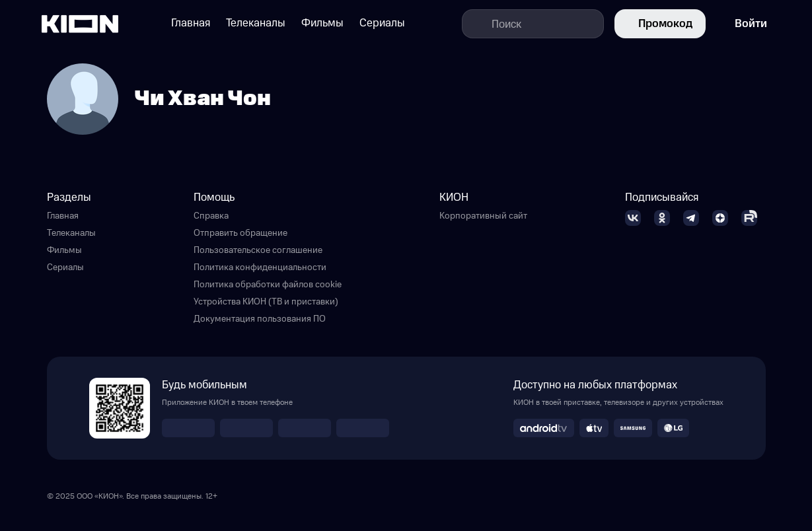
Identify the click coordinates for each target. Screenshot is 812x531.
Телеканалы (71, 233)
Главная (63, 216)
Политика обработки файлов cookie (268, 285)
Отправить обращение (240, 233)
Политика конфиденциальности (260, 267)
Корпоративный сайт (483, 216)
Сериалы (65, 267)
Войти (742, 24)
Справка (211, 216)
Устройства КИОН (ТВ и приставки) (266, 302)
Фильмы (64, 250)
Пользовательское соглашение (258, 250)
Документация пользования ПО (260, 319)
